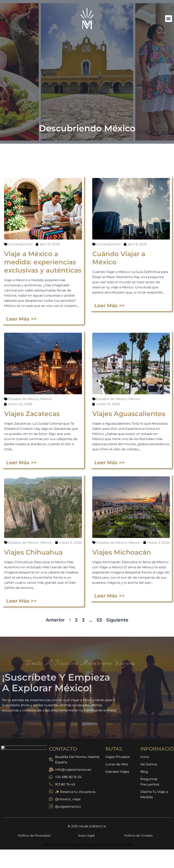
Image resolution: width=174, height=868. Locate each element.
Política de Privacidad (34, 836)
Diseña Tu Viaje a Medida (154, 794)
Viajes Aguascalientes (129, 850)
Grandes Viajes (117, 772)
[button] (169, 19)
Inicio (145, 757)
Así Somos (149, 764)
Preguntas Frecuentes (150, 782)
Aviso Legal (86, 836)
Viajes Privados (118, 757)
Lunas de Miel (117, 764)
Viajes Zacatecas (32, 850)
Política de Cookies (138, 836)
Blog (144, 772)
